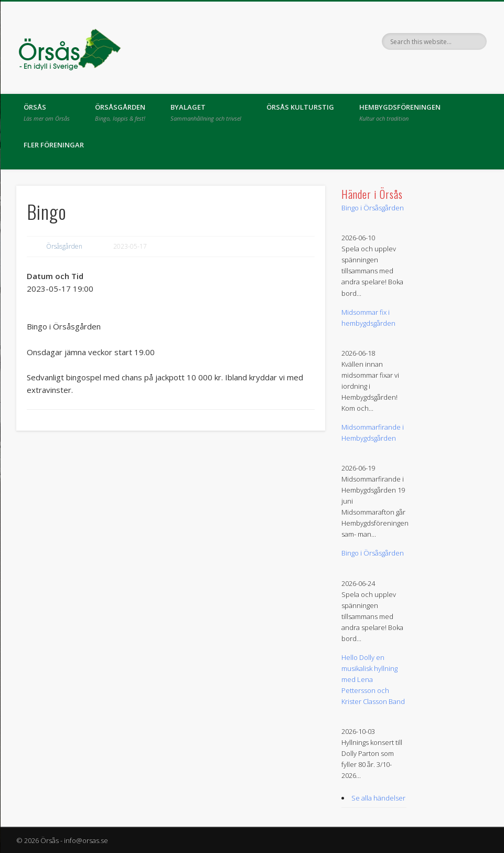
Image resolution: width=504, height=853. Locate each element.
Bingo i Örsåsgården (373, 208)
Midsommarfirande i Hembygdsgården (373, 433)
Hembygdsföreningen (400, 112)
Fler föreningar (54, 145)
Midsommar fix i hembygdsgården (368, 318)
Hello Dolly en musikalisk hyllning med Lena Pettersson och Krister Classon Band (373, 679)
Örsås (47, 112)
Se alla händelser (378, 798)
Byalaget (206, 112)
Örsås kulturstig (300, 107)
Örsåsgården (120, 112)
